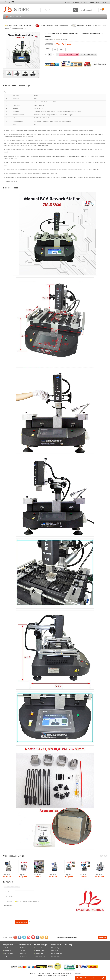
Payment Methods (41, 948)
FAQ (63, 21)
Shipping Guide (40, 951)
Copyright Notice (56, 956)
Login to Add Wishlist (89, 54)
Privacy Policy (55, 948)
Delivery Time (39, 953)
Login (98, 2)
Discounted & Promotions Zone (32, 21)
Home (14, 21)
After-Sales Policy (40, 956)
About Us (7, 948)
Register (91, 2)
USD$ (12, 2)
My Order (84, 2)
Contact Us (74, 21)
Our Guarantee (9, 953)
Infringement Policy (56, 953)
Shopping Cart (96, 21)
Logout (104, 2)
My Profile (67, 2)
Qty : (46, 54)
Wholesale (66, 974)
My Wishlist (76, 2)
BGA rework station (18, 29)
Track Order (53, 21)
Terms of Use (55, 951)
